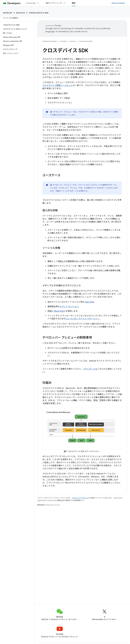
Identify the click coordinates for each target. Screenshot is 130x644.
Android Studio (118, 3)
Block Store (59, 311)
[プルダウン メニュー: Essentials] (39, 3)
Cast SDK (89, 302)
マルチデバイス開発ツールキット (58, 85)
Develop (8, 13)
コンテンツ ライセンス (80, 498)
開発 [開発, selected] (74, 3)
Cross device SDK (39, 13)
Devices (21, 13)
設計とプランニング (54, 3)
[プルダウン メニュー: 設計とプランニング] (65, 3)
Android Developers (50, 41)
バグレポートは (90, 369)
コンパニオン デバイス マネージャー (82, 319)
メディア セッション (69, 307)
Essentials (31, 3)
